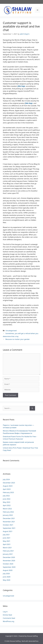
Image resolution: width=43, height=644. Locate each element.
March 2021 (7, 548)
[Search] (32, 408)
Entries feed (7, 615)
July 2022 (6, 496)
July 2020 (6, 574)
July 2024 (6, 479)
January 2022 (8, 515)
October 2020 (8, 564)
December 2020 (9, 557)
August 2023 (8, 486)
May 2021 (7, 541)
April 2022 (7, 505)
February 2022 (8, 512)
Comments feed (9, 618)
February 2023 (8, 492)
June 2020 (7, 577)
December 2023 (9, 483)
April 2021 (7, 544)
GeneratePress (33, 641)
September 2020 (9, 567)
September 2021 (9, 528)
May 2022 (7, 502)
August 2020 (8, 570)
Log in (5, 612)
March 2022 (7, 509)
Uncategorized (11, 331)
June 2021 (7, 538)
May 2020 (7, 580)
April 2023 (7, 489)
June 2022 (7, 499)
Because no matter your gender (18, 339)
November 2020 (9, 561)
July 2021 (6, 535)
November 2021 (9, 522)
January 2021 (8, 554)
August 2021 (8, 531)
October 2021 (8, 525)
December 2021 (9, 518)
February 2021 (8, 551)
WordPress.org (9, 621)
